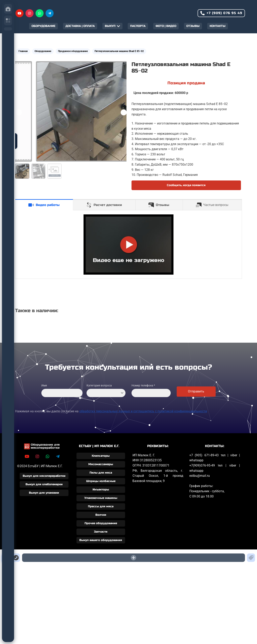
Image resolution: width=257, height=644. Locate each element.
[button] (124, 112)
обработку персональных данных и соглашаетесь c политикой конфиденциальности (143, 411)
